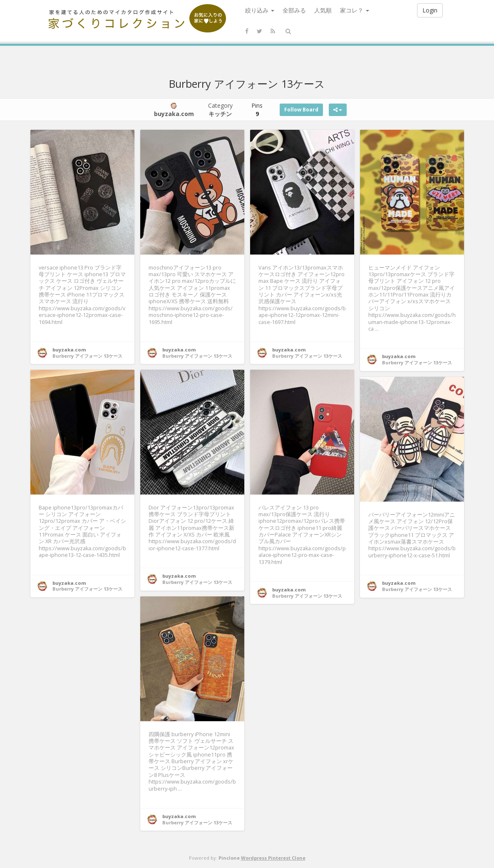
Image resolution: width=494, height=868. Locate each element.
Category (220, 110)
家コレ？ (355, 10)
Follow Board (301, 110)
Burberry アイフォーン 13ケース (87, 356)
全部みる (294, 10)
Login (430, 10)
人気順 (323, 10)
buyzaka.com (69, 350)
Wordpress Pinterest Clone (273, 858)
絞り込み (260, 10)
